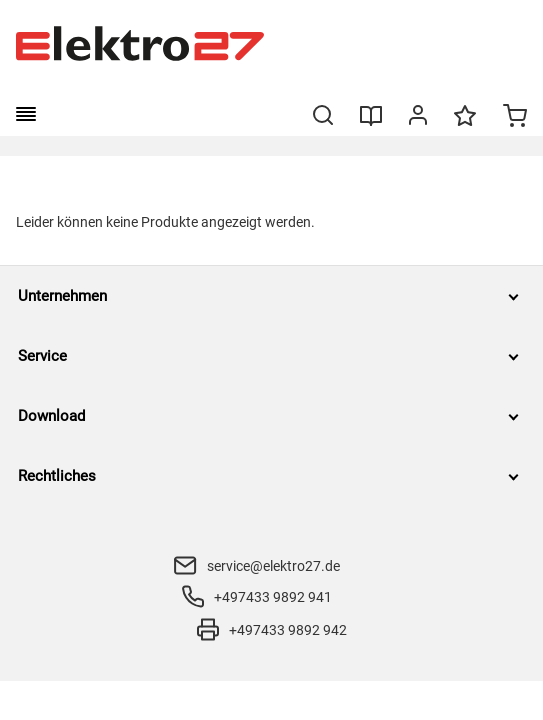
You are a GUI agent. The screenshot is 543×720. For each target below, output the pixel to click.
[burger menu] (26, 114)
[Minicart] (515, 118)
